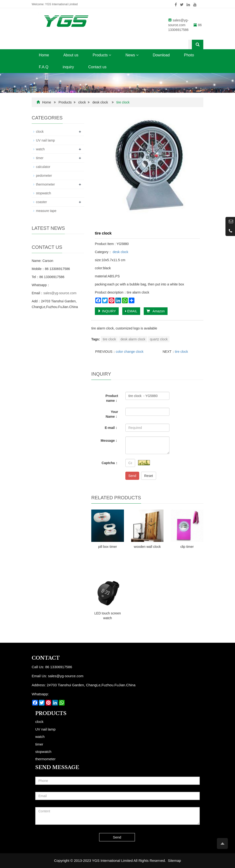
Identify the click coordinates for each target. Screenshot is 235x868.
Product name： (112, 398)
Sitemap (174, 861)
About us (71, 55)
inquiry (68, 67)
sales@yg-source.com (60, 293)
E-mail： (111, 428)
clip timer (187, 547)
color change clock (130, 352)
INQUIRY (107, 311)
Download (161, 55)
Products (102, 55)
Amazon (156, 311)
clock (82, 102)
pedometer (44, 176)
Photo (189, 55)
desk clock (100, 102)
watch (40, 149)
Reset (149, 476)
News (132, 55)
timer (40, 158)
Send (132, 476)
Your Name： (112, 414)
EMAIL (131, 311)
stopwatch (43, 193)
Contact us (97, 67)
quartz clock (159, 339)
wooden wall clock (147, 547)
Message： (109, 441)
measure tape (46, 211)
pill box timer (108, 547)
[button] (110, 55)
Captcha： (110, 463)
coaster (41, 202)
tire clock (109, 339)
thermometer (45, 184)
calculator (43, 167)
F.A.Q (44, 67)
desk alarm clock (133, 339)
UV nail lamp (45, 140)
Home (44, 55)
